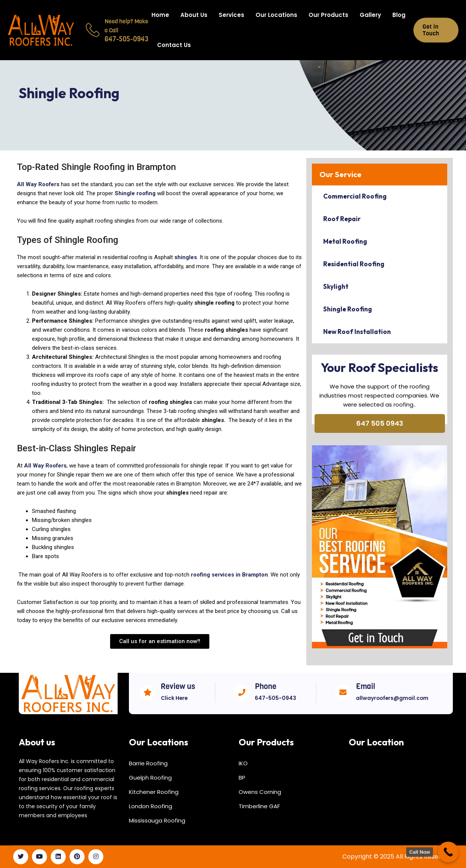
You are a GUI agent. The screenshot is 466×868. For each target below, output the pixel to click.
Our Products (328, 15)
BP (242, 778)
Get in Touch (431, 30)
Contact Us (174, 45)
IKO (243, 763)
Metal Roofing (345, 241)
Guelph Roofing (150, 778)
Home (160, 15)
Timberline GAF (259, 806)
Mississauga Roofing (157, 820)
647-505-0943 (275, 698)
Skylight (336, 286)
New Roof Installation (357, 332)
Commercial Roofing (355, 196)
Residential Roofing (354, 264)
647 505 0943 (380, 423)
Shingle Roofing (348, 309)
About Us (194, 15)
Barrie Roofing (148, 763)
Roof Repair (342, 219)
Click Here (175, 698)
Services (231, 15)
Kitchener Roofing (154, 792)
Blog (399, 15)
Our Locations (276, 15)
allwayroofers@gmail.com (393, 698)
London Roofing (151, 806)
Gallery (370, 15)
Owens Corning (260, 792)
